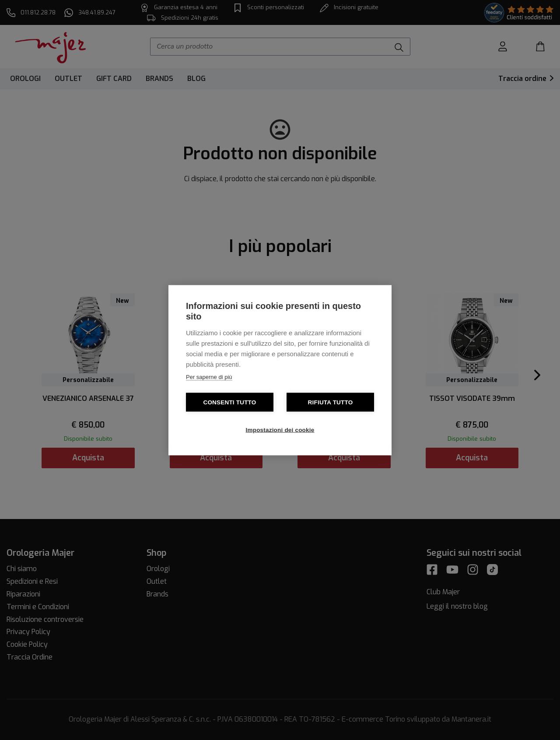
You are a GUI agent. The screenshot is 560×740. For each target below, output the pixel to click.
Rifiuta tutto (331, 402)
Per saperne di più (209, 377)
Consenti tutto (229, 402)
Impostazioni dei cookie (280, 430)
